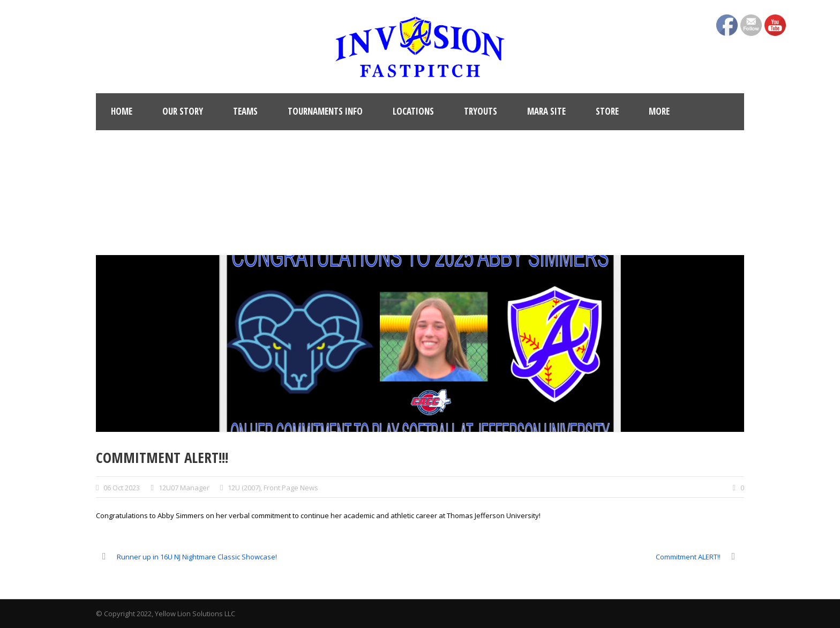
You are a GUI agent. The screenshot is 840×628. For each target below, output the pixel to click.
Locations (413, 111)
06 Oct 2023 (122, 488)
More (659, 111)
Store (607, 111)
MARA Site (546, 111)
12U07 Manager (184, 488)
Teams (245, 111)
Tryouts (481, 111)
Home (122, 111)
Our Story (183, 111)
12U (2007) (244, 488)
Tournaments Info (325, 111)
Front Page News (291, 488)
